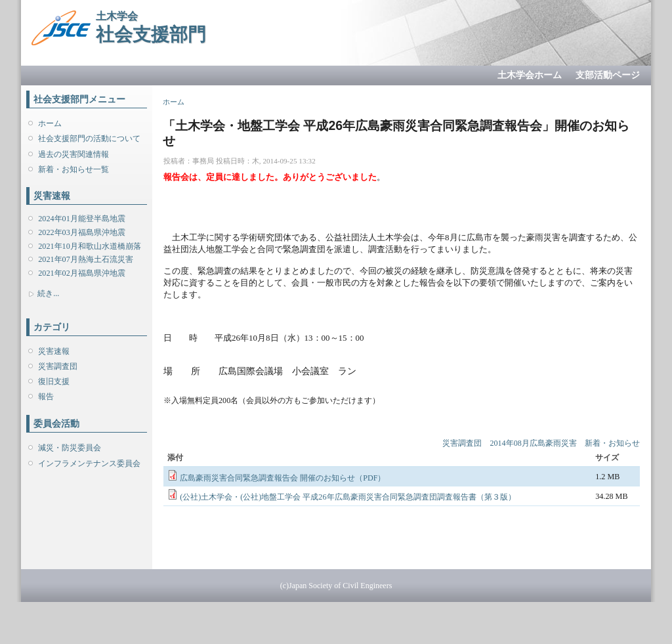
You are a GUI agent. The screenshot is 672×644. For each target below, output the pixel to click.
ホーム (50, 123)
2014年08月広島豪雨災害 (533, 443)
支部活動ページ (608, 75)
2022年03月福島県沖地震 (81, 232)
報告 (46, 397)
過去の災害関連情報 (73, 154)
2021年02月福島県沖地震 (81, 273)
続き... (48, 293)
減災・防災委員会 (70, 448)
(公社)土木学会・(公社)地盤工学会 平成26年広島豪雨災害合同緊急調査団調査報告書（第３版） (347, 497)
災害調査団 (58, 366)
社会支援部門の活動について (89, 139)
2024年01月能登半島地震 (81, 219)
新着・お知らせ (612, 443)
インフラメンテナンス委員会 (89, 463)
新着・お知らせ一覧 (73, 169)
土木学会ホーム (530, 75)
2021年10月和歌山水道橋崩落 (89, 246)
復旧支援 (54, 381)
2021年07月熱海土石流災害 (85, 259)
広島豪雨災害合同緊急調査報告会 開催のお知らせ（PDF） (283, 478)
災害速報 (54, 351)
